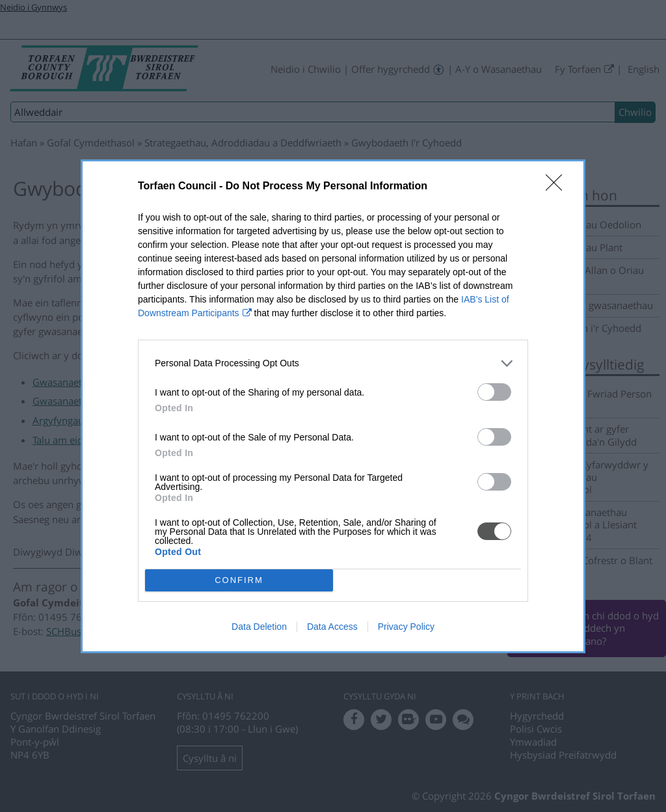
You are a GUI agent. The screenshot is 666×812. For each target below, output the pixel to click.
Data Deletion (259, 627)
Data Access (332, 627)
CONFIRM (239, 579)
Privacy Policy (406, 627)
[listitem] (333, 363)
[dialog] (333, 406)
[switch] (494, 391)
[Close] (558, 186)
